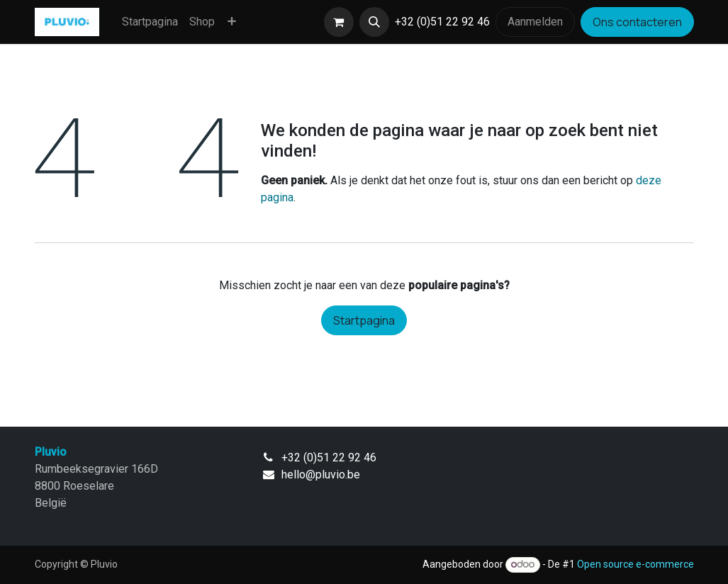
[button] (374, 22)
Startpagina (364, 320)
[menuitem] (150, 22)
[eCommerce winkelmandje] (339, 22)
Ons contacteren (637, 22)
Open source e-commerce (635, 564)
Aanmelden (535, 22)
